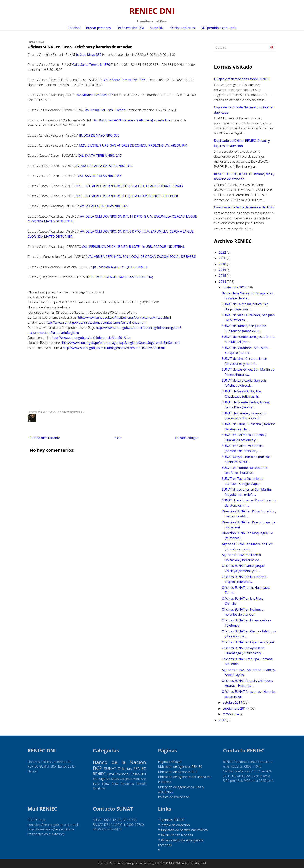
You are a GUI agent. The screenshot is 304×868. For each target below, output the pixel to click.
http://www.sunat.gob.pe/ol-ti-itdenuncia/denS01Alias (91, 338)
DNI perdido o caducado (219, 28)
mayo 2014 (231, 714)
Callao (135, 774)
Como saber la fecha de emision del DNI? (244, 207)
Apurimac (99, 788)
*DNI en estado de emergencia (181, 840)
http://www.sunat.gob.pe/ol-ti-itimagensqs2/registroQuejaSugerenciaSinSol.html (121, 343)
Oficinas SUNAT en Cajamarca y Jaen (249, 642)
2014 (223, 282)
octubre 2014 (233, 702)
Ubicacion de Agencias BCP (178, 772)
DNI (143, 774)
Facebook (165, 845)
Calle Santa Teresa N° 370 (91, 65)
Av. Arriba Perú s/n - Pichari (105, 110)
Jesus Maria (133, 779)
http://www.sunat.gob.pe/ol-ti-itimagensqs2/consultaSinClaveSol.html (114, 348)
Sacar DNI (157, 28)
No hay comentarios (70, 412)
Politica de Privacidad (174, 797)
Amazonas (128, 784)
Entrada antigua (187, 438)
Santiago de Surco (106, 779)
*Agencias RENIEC (171, 820)
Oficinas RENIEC (132, 769)
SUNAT (40, 42)
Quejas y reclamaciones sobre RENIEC (242, 79)
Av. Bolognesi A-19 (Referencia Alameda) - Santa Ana (132, 120)
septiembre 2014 (236, 708)
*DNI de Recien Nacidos (175, 835)
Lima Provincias (118, 774)
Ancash (141, 784)
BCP (98, 768)
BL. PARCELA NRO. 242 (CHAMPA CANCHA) (122, 277)
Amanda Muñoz (107, 863)
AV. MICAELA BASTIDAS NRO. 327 (104, 206)
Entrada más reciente (44, 438)
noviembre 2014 (235, 287)
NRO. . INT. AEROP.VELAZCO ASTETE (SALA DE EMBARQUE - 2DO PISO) (127, 196)
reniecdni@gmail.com (131, 863)
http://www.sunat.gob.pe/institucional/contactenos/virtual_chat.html (96, 322)
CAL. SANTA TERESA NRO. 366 (100, 176)
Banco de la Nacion (119, 762)
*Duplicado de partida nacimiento (183, 830)
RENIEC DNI (152, 11)
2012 (223, 720)
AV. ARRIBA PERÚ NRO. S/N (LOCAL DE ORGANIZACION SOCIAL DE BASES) (142, 257)
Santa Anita (110, 784)
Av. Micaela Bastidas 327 (95, 95)
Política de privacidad (193, 863)
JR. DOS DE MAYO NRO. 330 (99, 135)
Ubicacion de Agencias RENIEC (180, 767)
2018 (223, 264)
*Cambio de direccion (174, 825)
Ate (122, 779)
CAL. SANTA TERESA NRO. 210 (100, 156)
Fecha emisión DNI (130, 28)
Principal (74, 28)
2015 (223, 276)
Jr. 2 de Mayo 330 (89, 55)
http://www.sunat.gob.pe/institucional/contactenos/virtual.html (124, 317)
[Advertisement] (114, 379)
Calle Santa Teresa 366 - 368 (124, 80)
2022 (223, 252)
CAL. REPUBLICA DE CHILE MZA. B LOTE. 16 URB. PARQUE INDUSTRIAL (133, 247)
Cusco (31, 42)
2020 (223, 258)
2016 (223, 270)
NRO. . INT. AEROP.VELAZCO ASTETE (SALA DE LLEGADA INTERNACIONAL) (129, 186)
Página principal (170, 762)
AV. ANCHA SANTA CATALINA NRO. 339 (104, 166)
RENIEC (99, 774)
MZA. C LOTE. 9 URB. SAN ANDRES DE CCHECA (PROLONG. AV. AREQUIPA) (133, 145)
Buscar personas (99, 28)
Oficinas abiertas (182, 28)
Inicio (117, 438)
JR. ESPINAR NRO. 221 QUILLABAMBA (120, 267)
